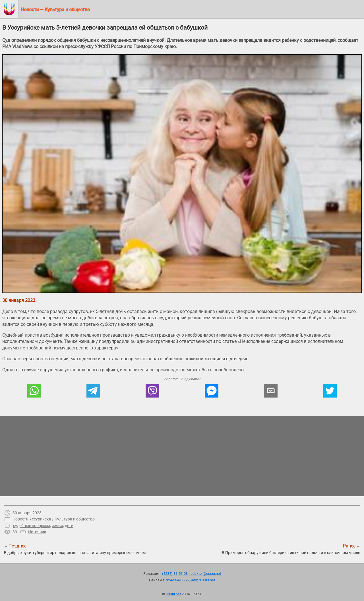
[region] (182, 456)
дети (69, 526)
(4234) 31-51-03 (175, 574)
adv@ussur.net (203, 580)
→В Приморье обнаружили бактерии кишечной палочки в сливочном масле (291, 549)
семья (57, 526)
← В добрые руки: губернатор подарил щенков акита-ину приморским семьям (75, 549)
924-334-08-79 (178, 580)
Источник (37, 532)
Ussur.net (173, 594)
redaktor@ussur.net (205, 574)
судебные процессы (32, 526)
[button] (34, 391)
